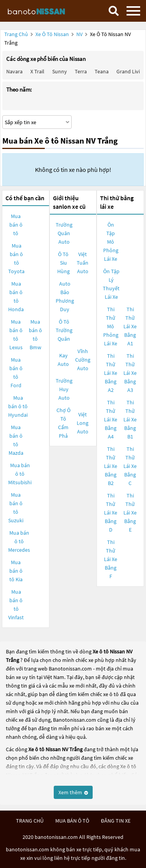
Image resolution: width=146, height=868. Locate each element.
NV (80, 34)
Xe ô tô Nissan (52, 34)
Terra (81, 71)
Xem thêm (73, 792)
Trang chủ (16, 34)
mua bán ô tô (72, 821)
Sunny (60, 71)
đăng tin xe (116, 821)
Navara (14, 71)
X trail (37, 71)
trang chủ (30, 821)
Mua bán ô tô (16, 225)
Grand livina (131, 71)
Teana (102, 71)
